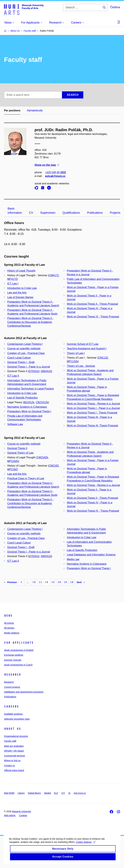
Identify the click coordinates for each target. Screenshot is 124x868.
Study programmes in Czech (18, 665)
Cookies (23, 815)
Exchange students (14, 655)
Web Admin (10, 815)
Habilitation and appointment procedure (24, 692)
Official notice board (14, 770)
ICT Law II (13, 376)
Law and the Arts (17, 293)
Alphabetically (35, 110)
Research (12, 675)
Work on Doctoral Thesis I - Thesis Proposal (92, 413)
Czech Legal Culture (19, 358)
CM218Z (54, 466)
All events (9, 623)
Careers (11, 707)
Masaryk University (21, 811)
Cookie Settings (86, 849)
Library (21, 793)
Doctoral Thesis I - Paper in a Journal (29, 367)
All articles (9, 628)
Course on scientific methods (24, 349)
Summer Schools (13, 660)
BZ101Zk (29, 402)
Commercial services (15, 756)
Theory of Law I (76, 353)
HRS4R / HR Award (14, 751)
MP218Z (12, 469)
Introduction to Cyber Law (22, 288)
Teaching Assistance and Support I (87, 349)
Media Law (73, 559)
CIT (63, 793)
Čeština (115, 7)
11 (40, 582)
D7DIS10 (34, 371)
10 (34, 582)
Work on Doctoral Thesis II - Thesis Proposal (92, 304)
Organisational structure (16, 736)
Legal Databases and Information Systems (91, 555)
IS (69, 793)
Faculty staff (10, 741)
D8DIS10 (46, 371)
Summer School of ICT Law (83, 344)
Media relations (12, 633)
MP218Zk (13, 461)
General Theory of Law (20, 453)
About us (12, 729)
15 (66, 582)
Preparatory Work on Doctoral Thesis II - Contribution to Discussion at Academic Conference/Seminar (30, 322)
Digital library (34, 793)
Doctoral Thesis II (17, 448)
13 (53, 582)
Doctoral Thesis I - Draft (21, 362)
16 (72, 582)
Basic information (15, 211)
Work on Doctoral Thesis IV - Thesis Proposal (93, 317)
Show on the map (47, 165)
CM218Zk (43, 457)
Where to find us (12, 761)
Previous (10, 582)
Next (81, 582)
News (8, 616)
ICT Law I (13, 284)
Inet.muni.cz (80, 793)
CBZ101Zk (42, 402)
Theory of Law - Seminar (81, 366)
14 (59, 582)
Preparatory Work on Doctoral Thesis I (29, 411)
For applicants (19, 643)
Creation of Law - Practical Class (26, 353)
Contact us (9, 766)
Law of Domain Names (20, 297)
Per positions (12, 110)
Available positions (13, 714)
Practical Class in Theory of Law (26, 478)
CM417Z (54, 275)
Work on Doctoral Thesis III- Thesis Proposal (92, 426)
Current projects (12, 687)
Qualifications (71, 213)
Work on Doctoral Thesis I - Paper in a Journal (93, 408)
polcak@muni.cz (55, 176)
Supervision (48, 213)
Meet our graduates (14, 746)
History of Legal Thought (21, 271)
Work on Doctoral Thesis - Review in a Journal (93, 404)
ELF (56, 793)
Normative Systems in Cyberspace (27, 407)
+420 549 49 (55, 172)
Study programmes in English (19, 650)
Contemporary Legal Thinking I (25, 344)
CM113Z (103, 358)
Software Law (15, 424)
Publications (95, 213)
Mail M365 (9, 793)
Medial (47, 793)
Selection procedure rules (17, 719)
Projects (115, 213)
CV (31, 213)
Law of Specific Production (23, 398)
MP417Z (12, 279)
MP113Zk (72, 361)
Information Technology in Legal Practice (31, 389)
